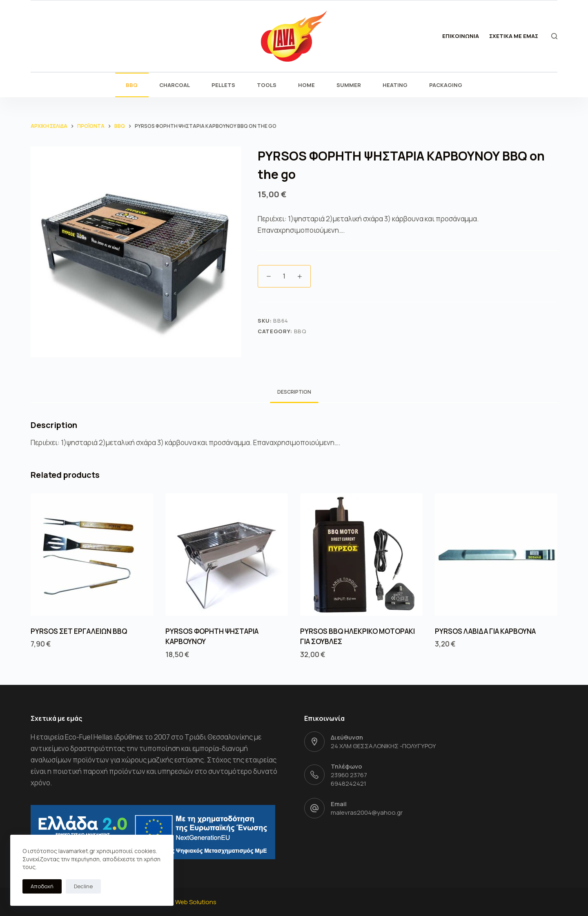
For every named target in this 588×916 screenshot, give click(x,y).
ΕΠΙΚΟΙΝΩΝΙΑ (461, 36)
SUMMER (349, 85)
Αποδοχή (42, 886)
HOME (306, 85)
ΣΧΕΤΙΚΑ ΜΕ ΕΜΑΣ (514, 36)
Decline (83, 886)
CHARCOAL (175, 85)
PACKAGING (446, 85)
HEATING (395, 85)
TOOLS (267, 85)
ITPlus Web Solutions (187, 902)
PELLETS (223, 85)
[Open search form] (554, 36)
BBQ (132, 85)
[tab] (294, 392)
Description (294, 392)
